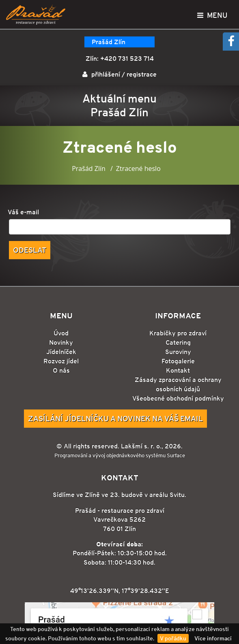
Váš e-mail (23, 212)
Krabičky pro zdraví (178, 333)
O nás (61, 370)
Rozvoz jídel (61, 361)
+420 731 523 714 (127, 59)
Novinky (61, 342)
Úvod (61, 333)
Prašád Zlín (109, 42)
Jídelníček (61, 352)
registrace (142, 74)
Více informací (213, 638)
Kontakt (178, 370)
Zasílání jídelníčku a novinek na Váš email (115, 418)
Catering (178, 342)
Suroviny (178, 352)
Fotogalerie (178, 361)
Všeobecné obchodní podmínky (178, 398)
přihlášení (106, 74)
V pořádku (173, 638)
